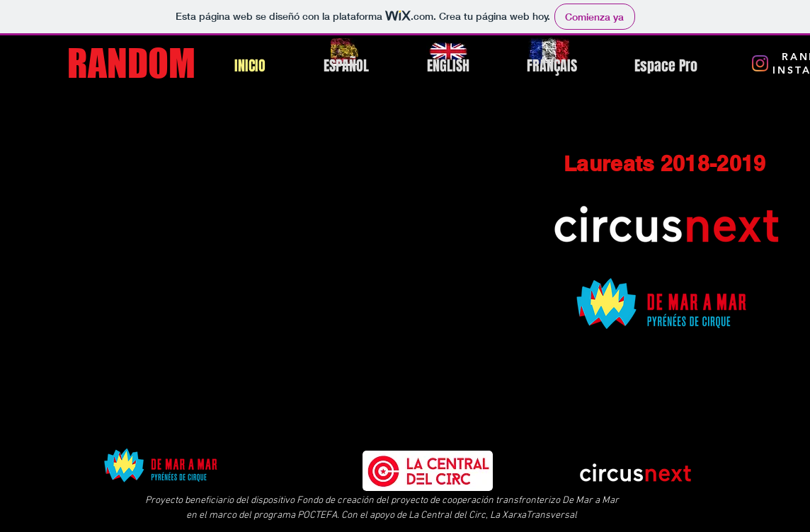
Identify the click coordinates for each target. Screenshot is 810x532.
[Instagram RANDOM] (760, 63)
